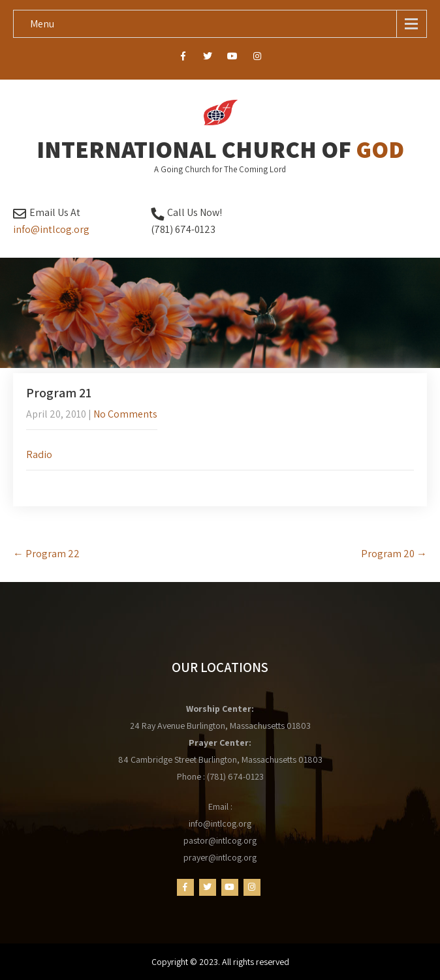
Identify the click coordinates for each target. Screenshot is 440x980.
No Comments (125, 414)
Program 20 (394, 554)
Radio (39, 454)
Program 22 (46, 554)
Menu (42, 24)
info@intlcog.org (51, 229)
